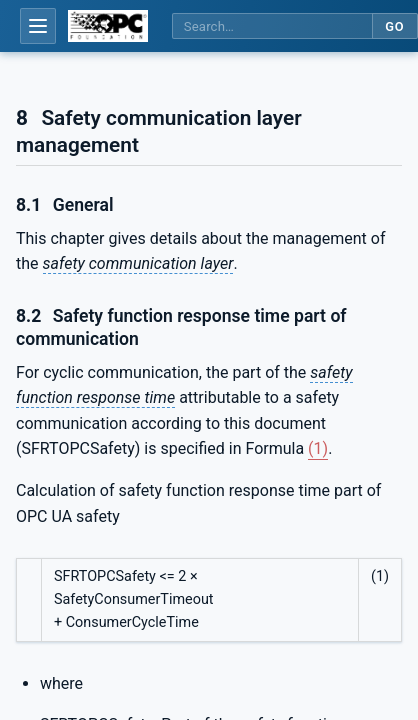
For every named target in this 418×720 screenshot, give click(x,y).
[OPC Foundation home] (108, 26)
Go (394, 26)
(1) (318, 448)
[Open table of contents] (38, 26)
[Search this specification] (272, 26)
